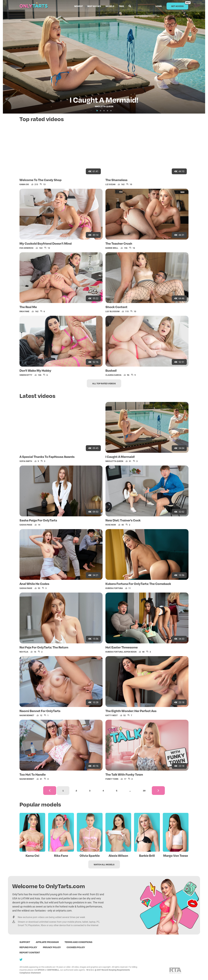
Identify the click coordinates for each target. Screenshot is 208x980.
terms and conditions (78, 942)
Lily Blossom (112, 311)
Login (159, 6)
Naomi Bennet (27, 715)
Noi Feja (24, 652)
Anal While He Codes (34, 584)
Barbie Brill (112, 248)
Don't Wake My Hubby (35, 370)
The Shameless (116, 180)
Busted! (111, 370)
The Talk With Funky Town (124, 774)
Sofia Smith (26, 461)
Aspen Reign (130, 652)
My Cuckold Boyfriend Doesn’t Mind (46, 243)
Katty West (112, 715)
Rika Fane (24, 311)
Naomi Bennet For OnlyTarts (40, 711)
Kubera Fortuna (114, 588)
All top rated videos (104, 383)
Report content (30, 952)
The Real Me (28, 307)
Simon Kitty (26, 375)
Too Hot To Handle (33, 774)
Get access (180, 5)
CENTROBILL (53, 970)
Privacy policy (52, 947)
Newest (79, 6)
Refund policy (28, 947)
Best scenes (94, 6)
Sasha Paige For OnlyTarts (38, 520)
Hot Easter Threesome (122, 647)
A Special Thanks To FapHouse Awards (47, 457)
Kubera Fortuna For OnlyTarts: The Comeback (138, 584)
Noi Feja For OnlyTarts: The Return (44, 647)
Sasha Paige (26, 525)
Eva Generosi (26, 248)
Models (110, 6)
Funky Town (112, 779)
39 (144, 791)
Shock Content (116, 307)
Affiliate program (47, 942)
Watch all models (104, 864)
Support (25, 942)
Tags (121, 6)
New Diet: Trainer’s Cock (123, 520)
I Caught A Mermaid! (120, 457)
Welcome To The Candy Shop (41, 180)
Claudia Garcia (113, 375)
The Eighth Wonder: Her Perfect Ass (131, 711)
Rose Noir (111, 525)
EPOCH (41, 970)
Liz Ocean (110, 184)
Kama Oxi (24, 184)
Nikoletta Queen (114, 461)
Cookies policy (76, 947)
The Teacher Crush (119, 243)
